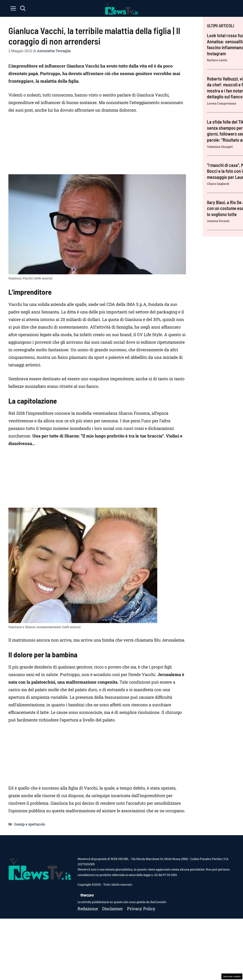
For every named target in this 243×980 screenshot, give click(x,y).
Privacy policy (141, 909)
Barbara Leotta (217, 60)
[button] (23, 8)
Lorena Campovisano (222, 103)
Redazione (88, 909)
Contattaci (141, 884)
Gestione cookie (232, 976)
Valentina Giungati (220, 147)
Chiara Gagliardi (218, 184)
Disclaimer (112, 909)
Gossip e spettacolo (30, 824)
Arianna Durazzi (218, 221)
